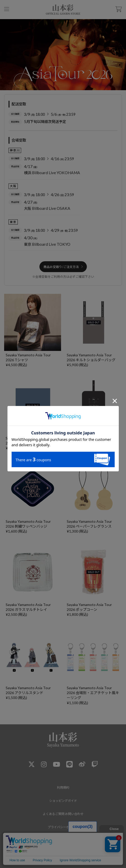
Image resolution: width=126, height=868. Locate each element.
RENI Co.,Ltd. (62, 858)
